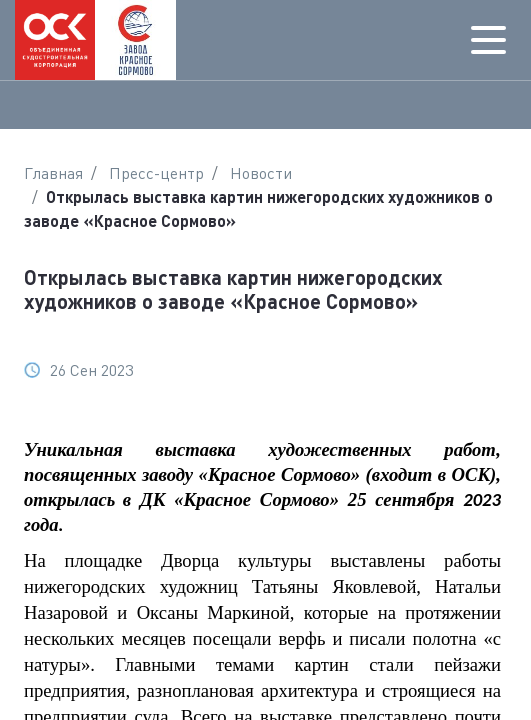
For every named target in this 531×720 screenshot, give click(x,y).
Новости (261, 173)
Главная (53, 173)
